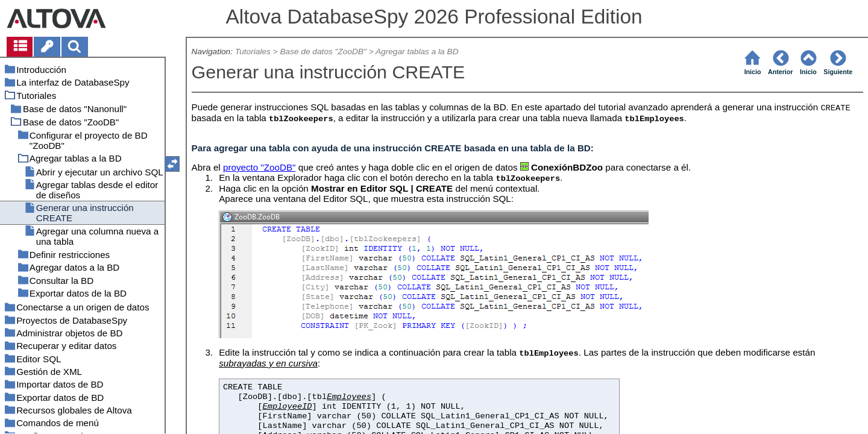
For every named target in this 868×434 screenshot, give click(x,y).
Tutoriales (253, 52)
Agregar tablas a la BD (417, 52)
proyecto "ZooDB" (259, 167)
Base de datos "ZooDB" (323, 52)
